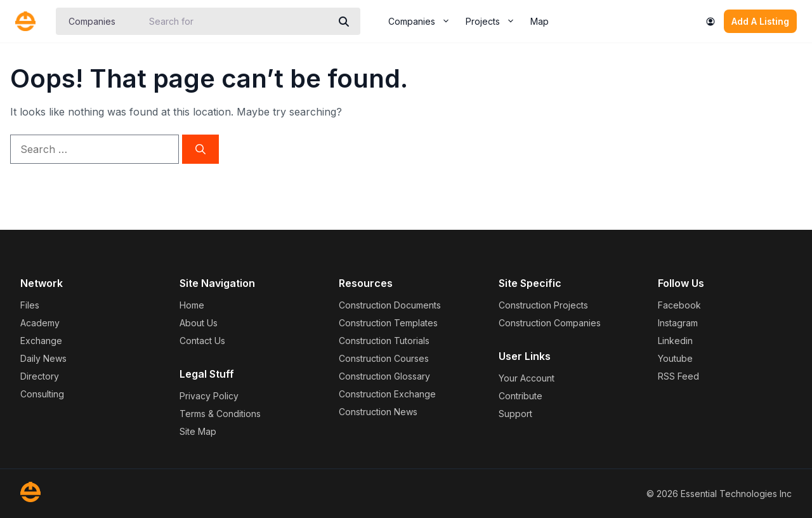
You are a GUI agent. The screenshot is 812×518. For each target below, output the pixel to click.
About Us (199, 323)
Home (192, 305)
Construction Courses (384, 358)
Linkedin (675, 341)
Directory (40, 376)
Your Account (527, 378)
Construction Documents (390, 305)
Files (30, 305)
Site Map (198, 431)
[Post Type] (101, 21)
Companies (423, 22)
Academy (40, 323)
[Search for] (237, 21)
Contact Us (202, 341)
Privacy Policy (209, 396)
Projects (494, 22)
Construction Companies (550, 323)
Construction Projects (543, 305)
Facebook (679, 305)
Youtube (675, 358)
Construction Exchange (387, 394)
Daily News (43, 358)
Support (515, 414)
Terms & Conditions (220, 414)
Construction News (378, 412)
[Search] (344, 22)
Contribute (521, 396)
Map (540, 21)
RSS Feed (678, 376)
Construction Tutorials (384, 341)
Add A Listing (760, 21)
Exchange (41, 341)
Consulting (42, 394)
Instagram (678, 323)
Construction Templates (388, 323)
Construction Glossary (384, 376)
